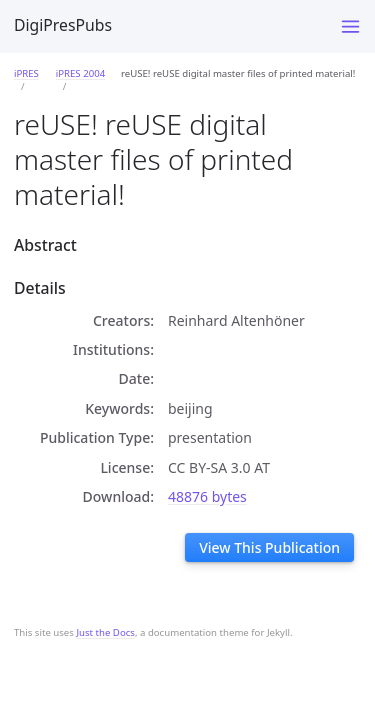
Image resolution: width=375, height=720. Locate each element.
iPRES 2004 (80, 73)
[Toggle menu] (350, 26)
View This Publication (269, 547)
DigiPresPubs (63, 25)
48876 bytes (207, 496)
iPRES (26, 73)
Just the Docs (105, 632)
